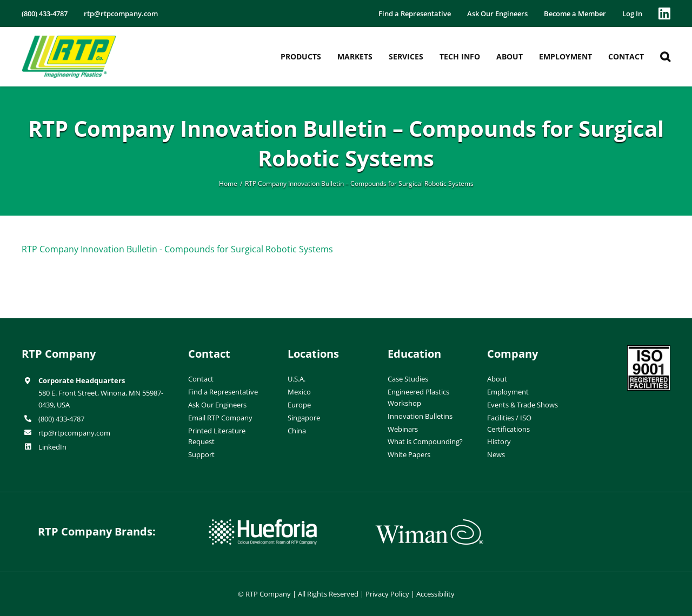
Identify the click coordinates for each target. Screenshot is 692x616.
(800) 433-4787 (61, 419)
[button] (665, 57)
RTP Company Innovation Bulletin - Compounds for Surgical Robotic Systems (177, 249)
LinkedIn (52, 447)
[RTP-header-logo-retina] (69, 39)
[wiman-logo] (429, 524)
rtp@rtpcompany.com (74, 433)
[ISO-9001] (649, 350)
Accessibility (435, 594)
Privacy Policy (387, 594)
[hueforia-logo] (263, 524)
